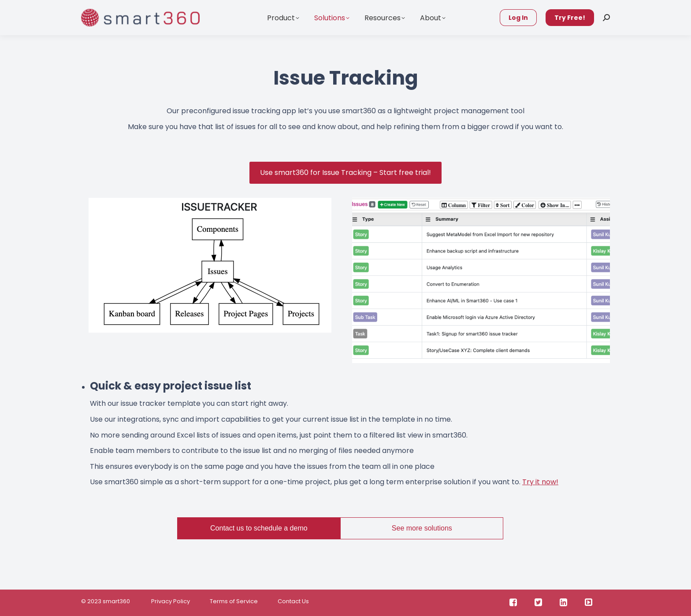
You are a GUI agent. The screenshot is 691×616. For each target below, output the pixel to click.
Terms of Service (234, 601)
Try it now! (540, 482)
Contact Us (293, 601)
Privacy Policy (170, 601)
